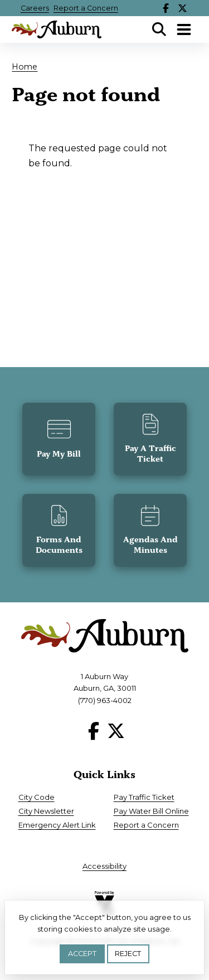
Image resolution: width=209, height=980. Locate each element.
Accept (82, 954)
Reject (128, 954)
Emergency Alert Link (57, 825)
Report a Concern (86, 8)
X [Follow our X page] (182, 8)
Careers (35, 8)
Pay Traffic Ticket (144, 797)
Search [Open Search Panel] (159, 29)
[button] (59, 439)
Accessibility (104, 866)
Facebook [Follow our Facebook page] (166, 8)
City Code (37, 797)
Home (25, 67)
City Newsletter (46, 811)
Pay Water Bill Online (151, 811)
